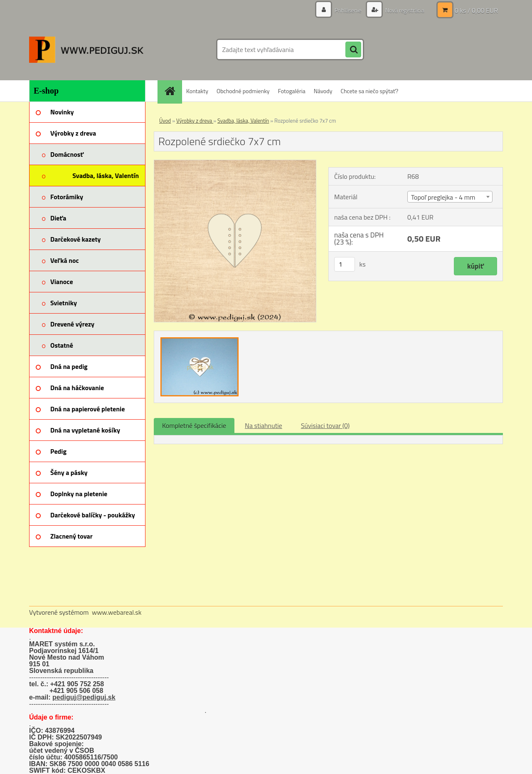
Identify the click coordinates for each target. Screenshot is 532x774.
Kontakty (197, 91)
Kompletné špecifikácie (194, 425)
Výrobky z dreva (195, 121)
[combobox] (450, 197)
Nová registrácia (404, 10)
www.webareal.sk (117, 612)
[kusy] (345, 264)
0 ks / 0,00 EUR (476, 10)
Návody (323, 91)
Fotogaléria (292, 91)
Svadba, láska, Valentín (243, 121)
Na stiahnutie (264, 425)
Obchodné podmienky (243, 91)
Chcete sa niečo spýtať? (369, 91)
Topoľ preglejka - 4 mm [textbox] (443, 197)
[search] (353, 50)
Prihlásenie (348, 10)
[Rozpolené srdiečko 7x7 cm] (235, 163)
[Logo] (86, 49)
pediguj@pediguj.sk (84, 697)
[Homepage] (172, 91)
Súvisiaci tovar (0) (325, 425)
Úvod (165, 121)
